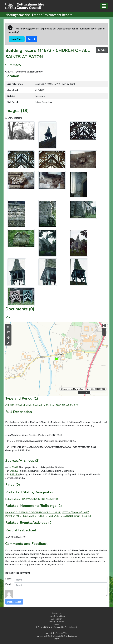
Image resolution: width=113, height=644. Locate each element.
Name (8, 579)
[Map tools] (8, 343)
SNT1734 (15, 474)
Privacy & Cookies (57, 622)
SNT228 (14, 471)
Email (8, 584)
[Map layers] (8, 327)
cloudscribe (72, 636)
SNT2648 (13, 467)
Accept (31, 39)
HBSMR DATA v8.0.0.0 (56, 636)
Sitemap (57, 624)
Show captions (14, 118)
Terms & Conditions (57, 616)
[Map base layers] (8, 332)
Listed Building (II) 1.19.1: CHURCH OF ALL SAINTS (32, 499)
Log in (56, 639)
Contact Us (57, 613)
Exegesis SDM (61, 633)
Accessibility (56, 619)
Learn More (17, 39)
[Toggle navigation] (104, 6)
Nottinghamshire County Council (64, 627)
